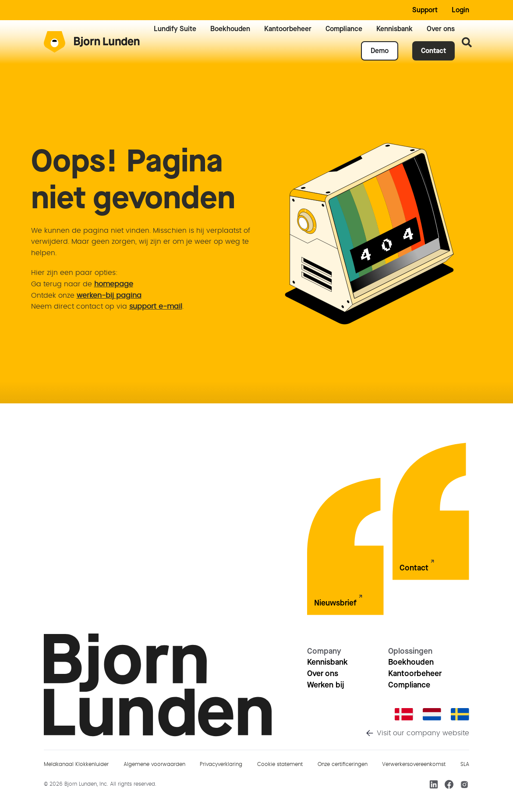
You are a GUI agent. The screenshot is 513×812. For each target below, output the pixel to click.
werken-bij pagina (109, 296)
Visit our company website (423, 733)
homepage (114, 284)
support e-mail (156, 306)
